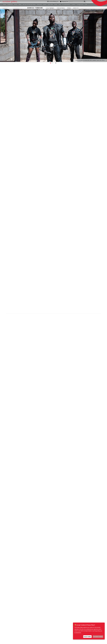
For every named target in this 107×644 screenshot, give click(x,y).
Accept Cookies (87, 637)
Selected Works (61, 8)
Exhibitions (10, 5)
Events (45, 5)
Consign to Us (80, 5)
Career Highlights (50, 8)
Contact (73, 5)
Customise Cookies (98, 637)
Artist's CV (76, 8)
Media (69, 8)
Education (39, 5)
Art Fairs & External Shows (29, 5)
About (56, 5)
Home (5, 5)
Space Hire (50, 5)
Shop (60, 5)
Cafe (86, 5)
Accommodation (66, 5)
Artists (16, 5)
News (20, 5)
